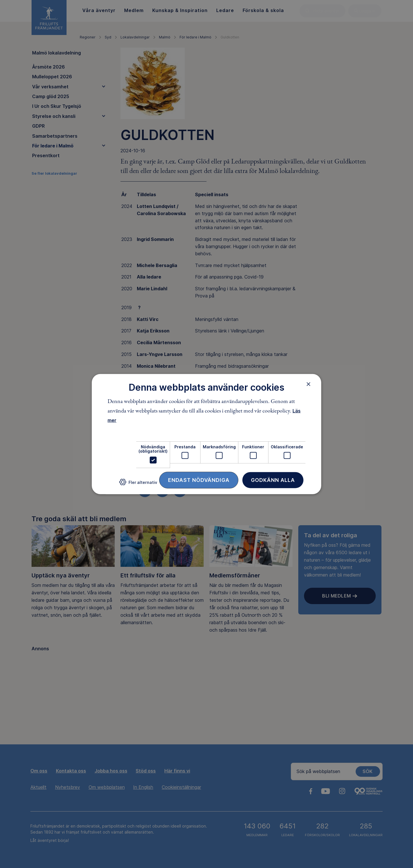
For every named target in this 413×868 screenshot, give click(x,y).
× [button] (308, 384)
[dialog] (206, 434)
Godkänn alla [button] (273, 480)
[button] (138, 484)
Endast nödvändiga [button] (199, 480)
